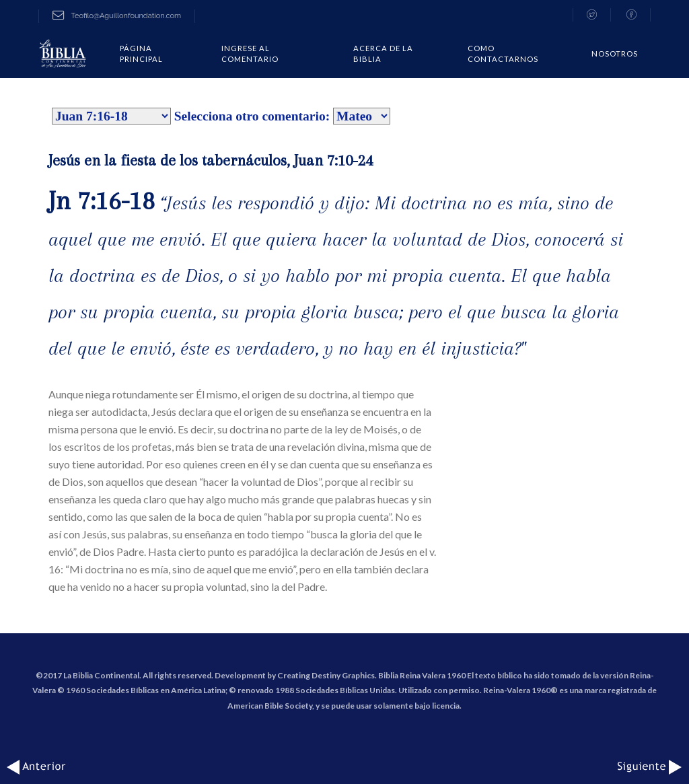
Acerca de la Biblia (383, 54)
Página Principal (141, 54)
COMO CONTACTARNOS (503, 54)
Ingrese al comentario (250, 54)
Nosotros (615, 54)
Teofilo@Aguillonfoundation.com (117, 16)
